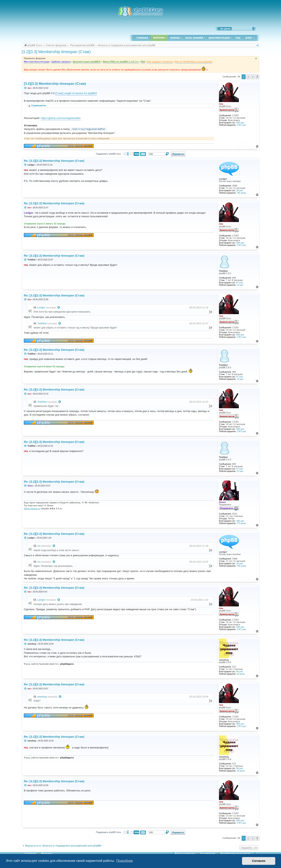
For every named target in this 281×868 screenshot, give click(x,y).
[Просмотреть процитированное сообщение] (59, 308)
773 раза (241, 523)
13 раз (240, 285)
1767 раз (241, 125)
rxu (39, 546)
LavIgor (41, 308)
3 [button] (253, 77)
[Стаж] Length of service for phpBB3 (76, 93)
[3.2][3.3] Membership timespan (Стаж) (56, 52)
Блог (249, 38)
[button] (257, 77)
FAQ (238, 38)
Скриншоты (39, 106)
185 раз (240, 521)
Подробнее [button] (125, 861)
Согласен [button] (259, 861)
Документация (219, 38)
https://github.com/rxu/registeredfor (61, 118)
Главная (142, 38)
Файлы (175, 38)
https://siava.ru (32, 509)
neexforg (42, 697)
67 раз (240, 283)
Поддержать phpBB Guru (108, 154)
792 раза (241, 193)
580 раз (240, 123)
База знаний (194, 38)
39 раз (240, 190)
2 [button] (248, 77)
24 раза (241, 674)
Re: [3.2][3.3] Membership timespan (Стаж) (54, 161)
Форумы (159, 38)
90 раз (240, 672)
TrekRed (42, 323)
